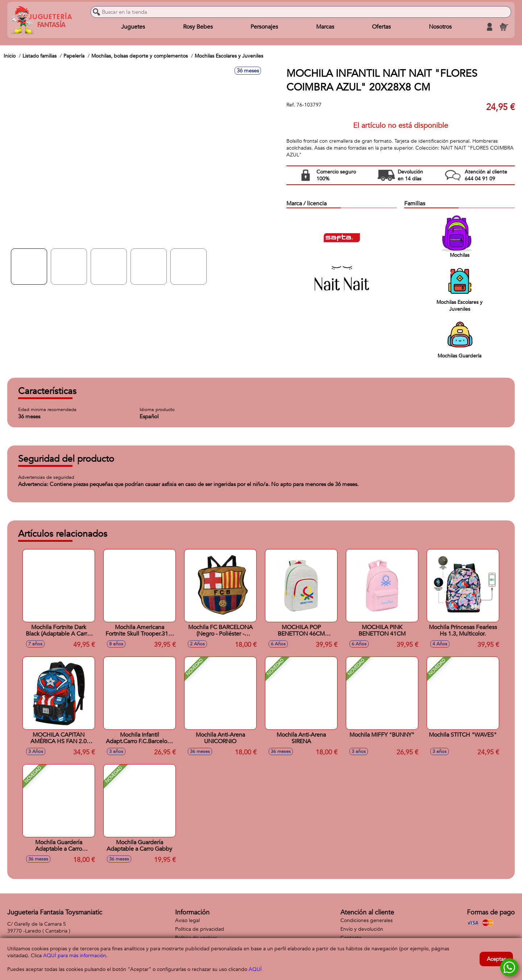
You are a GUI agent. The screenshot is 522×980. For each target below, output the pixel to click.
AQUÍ (255, 969)
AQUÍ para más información (75, 956)
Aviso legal (187, 920)
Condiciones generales (366, 920)
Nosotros (440, 27)
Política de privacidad (200, 929)
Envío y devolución (362, 929)
